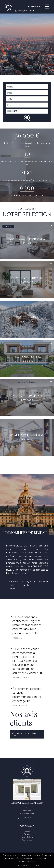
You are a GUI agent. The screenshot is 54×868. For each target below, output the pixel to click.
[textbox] (28, 99)
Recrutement (27, 840)
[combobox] (27, 99)
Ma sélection (34, 7)
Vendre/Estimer (27, 837)
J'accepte (35, 865)
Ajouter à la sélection (51, 225)
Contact (27, 843)
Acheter (27, 834)
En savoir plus (21, 865)
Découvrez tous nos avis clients (24, 734)
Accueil (27, 831)
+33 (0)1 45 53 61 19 (26, 11)
